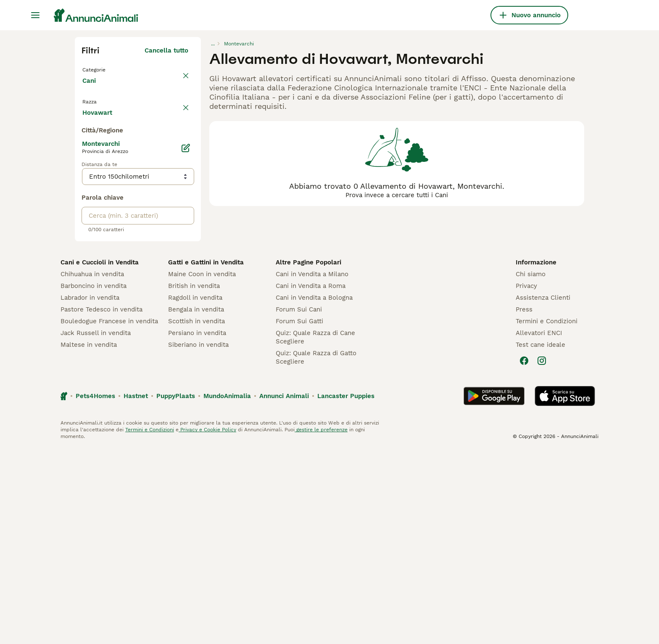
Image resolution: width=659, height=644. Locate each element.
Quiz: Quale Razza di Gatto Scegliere (316, 552)
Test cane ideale (540, 539)
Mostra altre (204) (159, 305)
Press (524, 504)
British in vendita (194, 480)
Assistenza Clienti (543, 492)
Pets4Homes (95, 590)
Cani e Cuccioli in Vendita (100, 457)
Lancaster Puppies (346, 590)
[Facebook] (524, 555)
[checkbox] (87, 152)
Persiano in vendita (197, 527)
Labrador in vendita (90, 492)
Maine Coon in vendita (202, 468)
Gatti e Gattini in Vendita (206, 457)
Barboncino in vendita (94, 480)
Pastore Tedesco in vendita (101, 504)
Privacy (526, 480)
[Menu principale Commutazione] (35, 15)
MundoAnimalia (227, 590)
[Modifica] (186, 342)
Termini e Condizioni (547, 515)
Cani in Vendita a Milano (312, 468)
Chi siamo (531, 468)
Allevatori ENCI (539, 527)
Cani (91, 89)
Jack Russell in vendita (96, 527)
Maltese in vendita (89, 539)
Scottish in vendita (196, 515)
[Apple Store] (565, 590)
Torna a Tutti (104, 69)
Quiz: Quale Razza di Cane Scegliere (315, 531)
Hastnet (136, 590)
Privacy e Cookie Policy (207, 624)
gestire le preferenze (321, 624)
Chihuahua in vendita (92, 468)
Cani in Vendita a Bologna (314, 492)
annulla (177, 113)
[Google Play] (494, 590)
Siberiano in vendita (198, 539)
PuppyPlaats (176, 590)
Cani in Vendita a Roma (311, 480)
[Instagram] (542, 555)
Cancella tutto (166, 50)
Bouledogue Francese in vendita (109, 515)
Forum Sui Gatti (299, 515)
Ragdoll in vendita (195, 492)
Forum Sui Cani (299, 504)
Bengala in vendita (196, 504)
